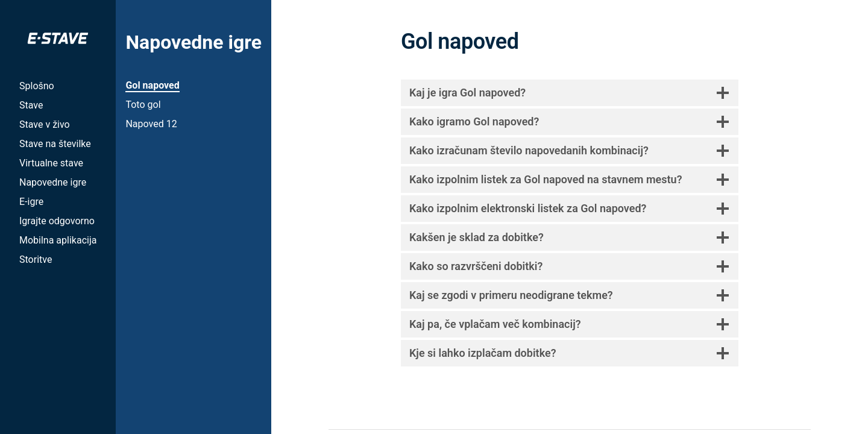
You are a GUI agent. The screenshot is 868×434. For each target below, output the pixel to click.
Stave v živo (45, 124)
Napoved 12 (151, 124)
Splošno (37, 86)
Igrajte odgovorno (57, 221)
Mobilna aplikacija (58, 240)
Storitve (36, 259)
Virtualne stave (51, 163)
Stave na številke (55, 144)
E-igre (31, 202)
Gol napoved (152, 85)
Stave (31, 105)
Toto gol (143, 105)
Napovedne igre (53, 182)
